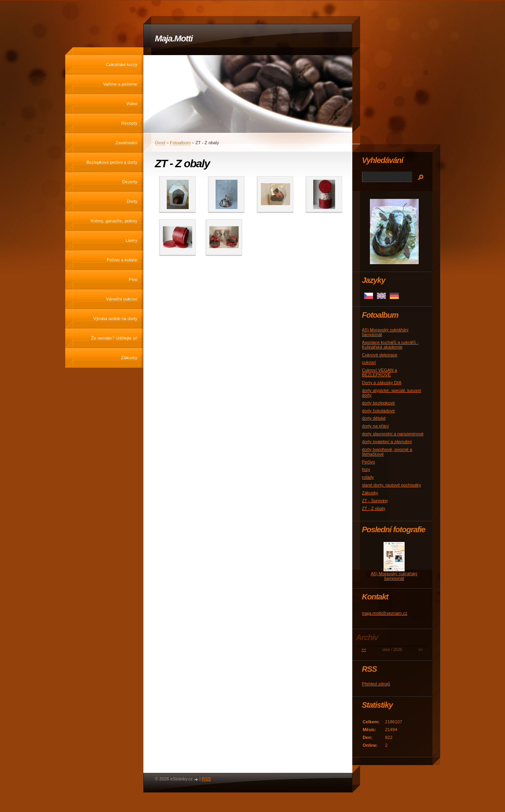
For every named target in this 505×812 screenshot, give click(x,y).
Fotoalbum (180, 143)
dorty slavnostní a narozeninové (393, 434)
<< (364, 650)
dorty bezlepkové (379, 403)
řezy (366, 469)
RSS (206, 779)
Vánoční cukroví (121, 299)
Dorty (132, 201)
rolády (368, 477)
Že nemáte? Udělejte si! (114, 338)
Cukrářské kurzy (122, 64)
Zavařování (127, 143)
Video (132, 104)
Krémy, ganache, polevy (114, 221)
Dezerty (130, 182)
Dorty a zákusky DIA (382, 383)
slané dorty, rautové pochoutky (392, 485)
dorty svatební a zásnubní (387, 442)
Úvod (160, 143)
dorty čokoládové (379, 411)
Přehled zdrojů (376, 684)
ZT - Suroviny (375, 501)
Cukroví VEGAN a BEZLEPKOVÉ (380, 372)
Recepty (129, 123)
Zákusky (129, 358)
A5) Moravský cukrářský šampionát (394, 576)
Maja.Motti (174, 38)
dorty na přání (376, 426)
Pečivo (369, 462)
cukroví (369, 362)
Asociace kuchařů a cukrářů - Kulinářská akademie (390, 345)
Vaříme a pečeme (120, 84)
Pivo (133, 279)
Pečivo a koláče (122, 260)
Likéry (132, 240)
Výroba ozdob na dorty (115, 318)
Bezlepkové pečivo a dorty (112, 162)
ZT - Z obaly (374, 508)
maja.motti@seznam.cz (385, 613)
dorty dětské (374, 418)
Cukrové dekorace (380, 355)
